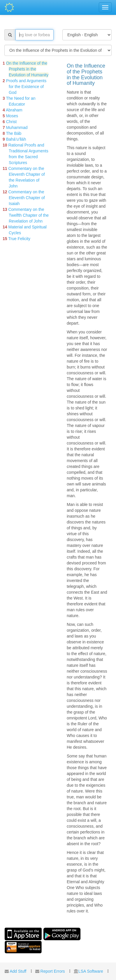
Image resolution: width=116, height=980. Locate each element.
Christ (12, 122)
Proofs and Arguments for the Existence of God (26, 87)
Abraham (14, 110)
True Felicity (19, 239)
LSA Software (91, 971)
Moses (12, 116)
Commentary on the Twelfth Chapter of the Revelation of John (28, 215)
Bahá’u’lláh (16, 139)
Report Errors (53, 971)
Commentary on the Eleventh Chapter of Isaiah (26, 198)
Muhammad (17, 128)
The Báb (14, 133)
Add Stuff (18, 971)
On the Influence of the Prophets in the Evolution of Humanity (27, 69)
